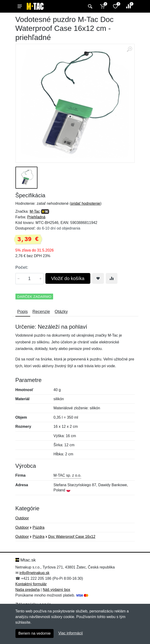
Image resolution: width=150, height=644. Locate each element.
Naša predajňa (28, 590)
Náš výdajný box (57, 590)
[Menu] (20, 6)
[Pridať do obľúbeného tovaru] (98, 278)
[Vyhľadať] (90, 6)
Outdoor (22, 518)
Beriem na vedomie (35, 633)
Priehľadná (36, 217)
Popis (23, 312)
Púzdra (38, 527)
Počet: (22, 267)
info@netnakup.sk (34, 573)
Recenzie (41, 312)
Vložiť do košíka (68, 278)
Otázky (61, 312)
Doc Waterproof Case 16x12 (72, 537)
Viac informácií (71, 633)
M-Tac (35, 211)
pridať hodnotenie (86, 203)
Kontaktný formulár (31, 584)
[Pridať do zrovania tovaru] (112, 278)
